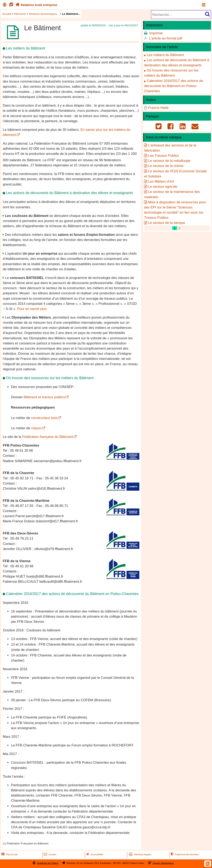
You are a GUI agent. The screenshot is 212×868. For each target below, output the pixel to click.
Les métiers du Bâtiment (165, 55)
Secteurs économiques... (44, 14)
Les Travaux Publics (164, 156)
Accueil (7, 14)
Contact (50, 854)
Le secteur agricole (163, 187)
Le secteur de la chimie (166, 166)
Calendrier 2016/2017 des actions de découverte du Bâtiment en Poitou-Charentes (174, 86)
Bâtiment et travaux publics (44, 397)
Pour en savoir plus (32, 309)
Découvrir (20, 14)
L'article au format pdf (166, 38)
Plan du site (9, 854)
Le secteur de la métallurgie (169, 161)
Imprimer (156, 33)
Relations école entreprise (36, 5)
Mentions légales (140, 854)
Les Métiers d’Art (161, 181)
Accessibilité (94, 854)
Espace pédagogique (163, 863)
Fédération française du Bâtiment (48, 437)
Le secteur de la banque (167, 223)
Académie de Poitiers (48, 863)
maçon (36, 428)
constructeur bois (44, 418)
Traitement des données (184, 854)
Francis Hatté (158, 108)
